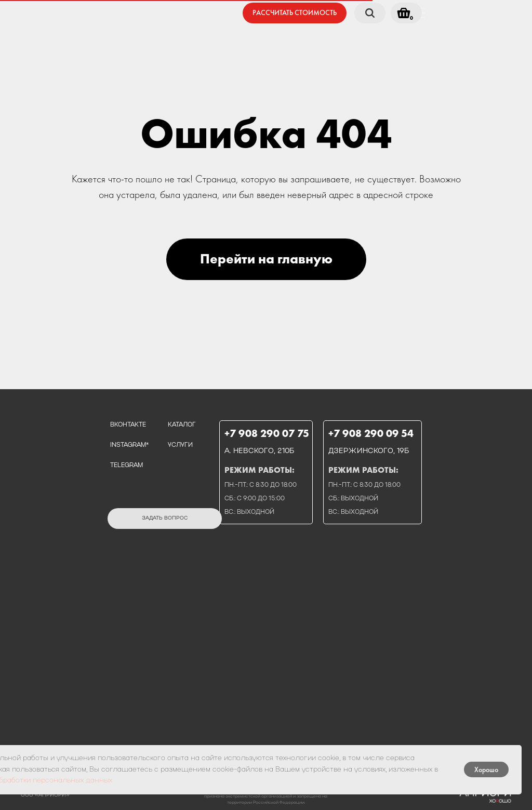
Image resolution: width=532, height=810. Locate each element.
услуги (180, 445)
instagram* (129, 445)
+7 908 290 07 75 (267, 433)
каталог (182, 425)
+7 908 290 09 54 (371, 433)
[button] (295, 13)
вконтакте (128, 425)
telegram (127, 466)
